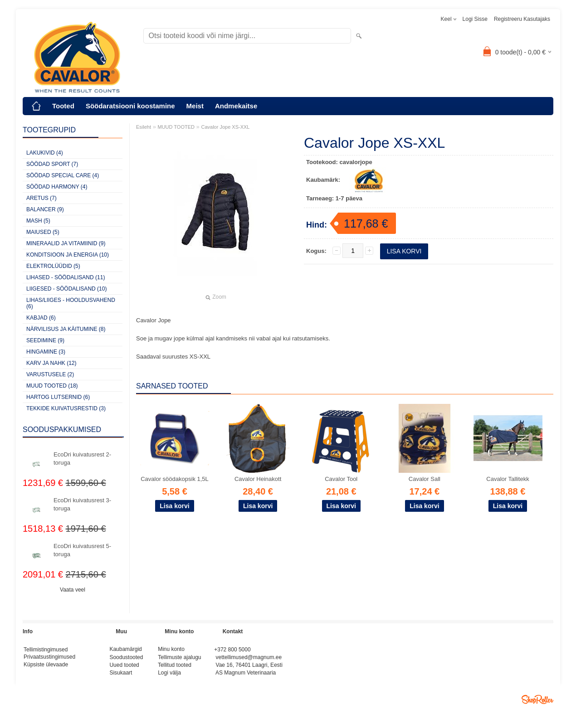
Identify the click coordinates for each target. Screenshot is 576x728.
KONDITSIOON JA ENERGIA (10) (68, 255)
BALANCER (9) (45, 209)
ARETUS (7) (41, 198)
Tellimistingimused (46, 650)
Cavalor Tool (341, 479)
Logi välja (169, 676)
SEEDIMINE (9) (45, 340)
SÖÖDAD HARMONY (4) (57, 187)
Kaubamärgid (125, 650)
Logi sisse (475, 19)
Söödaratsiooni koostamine (130, 106)
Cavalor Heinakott (258, 479)
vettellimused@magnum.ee (249, 659)
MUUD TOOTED (176, 127)
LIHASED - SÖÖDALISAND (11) (66, 277)
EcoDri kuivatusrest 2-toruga (82, 459)
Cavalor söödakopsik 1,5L (175, 479)
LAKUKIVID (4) (45, 153)
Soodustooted (126, 659)
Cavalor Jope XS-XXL (225, 127)
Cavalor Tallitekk (508, 479)
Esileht (144, 127)
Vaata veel (73, 590)
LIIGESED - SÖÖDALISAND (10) (66, 289)
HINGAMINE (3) (46, 352)
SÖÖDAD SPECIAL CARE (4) (63, 175)
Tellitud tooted (175, 667)
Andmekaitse (236, 106)
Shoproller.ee (537, 703)
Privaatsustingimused (49, 659)
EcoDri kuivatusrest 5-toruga (82, 550)
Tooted (63, 106)
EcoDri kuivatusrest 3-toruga (82, 504)
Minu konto (171, 650)
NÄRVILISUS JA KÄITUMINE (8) (66, 329)
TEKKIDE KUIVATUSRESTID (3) (66, 408)
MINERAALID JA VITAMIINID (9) (66, 243)
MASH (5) (38, 221)
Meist (195, 106)
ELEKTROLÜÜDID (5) (53, 266)
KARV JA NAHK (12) (51, 363)
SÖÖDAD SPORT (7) (52, 164)
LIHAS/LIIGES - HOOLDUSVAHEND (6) (71, 303)
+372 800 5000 (232, 650)
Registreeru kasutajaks (522, 19)
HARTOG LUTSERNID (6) (58, 397)
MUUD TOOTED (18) (52, 386)
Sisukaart (121, 676)
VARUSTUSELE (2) (50, 374)
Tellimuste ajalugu (179, 659)
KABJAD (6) (41, 318)
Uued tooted (124, 667)
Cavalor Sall (425, 479)
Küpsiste (35, 667)
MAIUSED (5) (43, 232)
